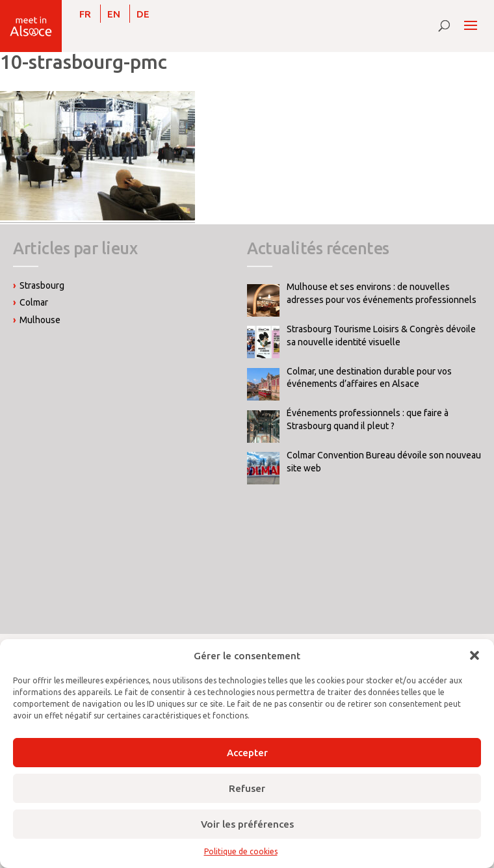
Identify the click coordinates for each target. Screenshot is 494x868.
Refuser (247, 788)
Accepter (247, 753)
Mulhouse (40, 320)
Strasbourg (42, 285)
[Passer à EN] (114, 14)
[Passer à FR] (85, 14)
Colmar (34, 302)
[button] (474, 655)
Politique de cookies (241, 851)
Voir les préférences (247, 824)
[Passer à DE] (143, 14)
